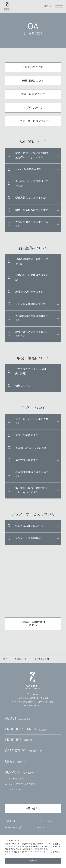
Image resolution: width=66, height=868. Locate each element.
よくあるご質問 (16, 779)
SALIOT (7, 6)
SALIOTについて (33, 68)
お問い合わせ (33, 809)
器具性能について (33, 81)
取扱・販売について (33, 95)
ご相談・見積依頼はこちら (33, 626)
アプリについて (33, 108)
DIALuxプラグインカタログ (22, 784)
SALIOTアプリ (15, 790)
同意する (33, 861)
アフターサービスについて (33, 121)
